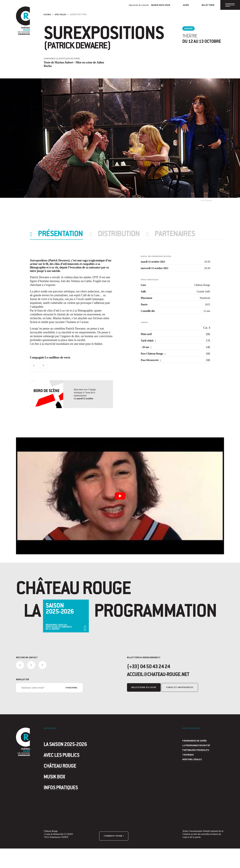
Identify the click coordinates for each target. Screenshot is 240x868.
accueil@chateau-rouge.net (166, 694)
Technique (188, 773)
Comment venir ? (115, 853)
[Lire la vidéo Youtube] (120, 511)
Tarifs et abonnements (182, 707)
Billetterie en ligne (144, 707)
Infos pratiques (70, 805)
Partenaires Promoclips (196, 768)
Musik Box (60, 794)
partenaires (186, 234)
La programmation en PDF (196, 764)
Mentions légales (192, 778)
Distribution (126, 234)
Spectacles (61, 14)
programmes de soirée (194, 759)
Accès (180, 6)
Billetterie (203, 6)
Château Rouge (68, 783)
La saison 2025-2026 (77, 761)
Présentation (64, 234)
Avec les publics (71, 772)
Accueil (48, 14)
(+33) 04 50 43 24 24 (153, 685)
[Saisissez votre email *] (49, 706)
